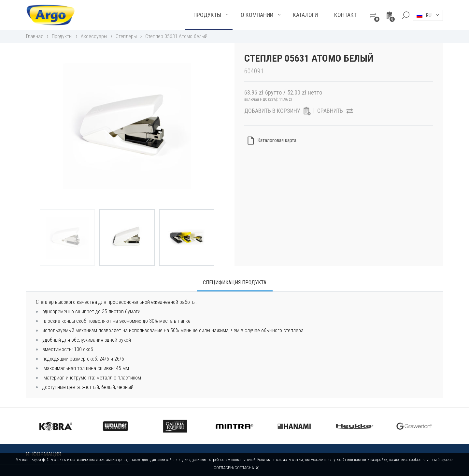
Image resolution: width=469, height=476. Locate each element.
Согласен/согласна (234, 468)
